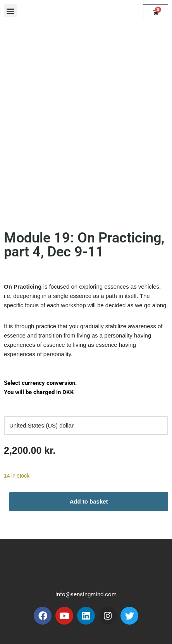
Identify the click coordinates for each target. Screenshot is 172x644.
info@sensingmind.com (86, 594)
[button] (10, 11)
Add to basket (89, 501)
